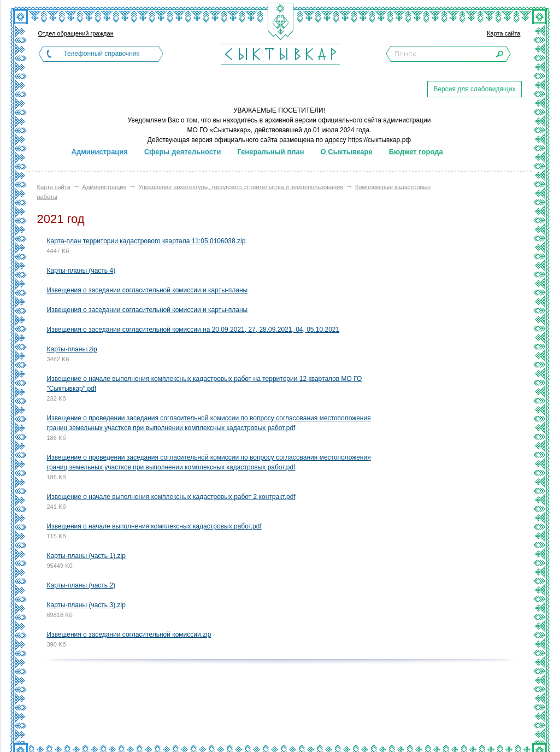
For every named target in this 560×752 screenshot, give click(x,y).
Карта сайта (503, 33)
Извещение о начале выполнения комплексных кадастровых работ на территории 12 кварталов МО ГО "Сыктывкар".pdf (205, 384)
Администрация (105, 187)
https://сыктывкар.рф (379, 140)
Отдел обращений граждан (76, 33)
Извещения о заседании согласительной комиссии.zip (129, 634)
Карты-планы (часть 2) (81, 585)
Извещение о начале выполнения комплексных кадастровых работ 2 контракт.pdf (171, 497)
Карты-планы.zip (72, 349)
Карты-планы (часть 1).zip (86, 556)
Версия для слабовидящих (474, 89)
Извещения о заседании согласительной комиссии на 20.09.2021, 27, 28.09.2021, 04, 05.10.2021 (193, 330)
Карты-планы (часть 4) (81, 271)
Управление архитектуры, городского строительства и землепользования (241, 187)
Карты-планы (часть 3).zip (86, 605)
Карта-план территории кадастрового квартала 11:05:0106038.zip (146, 241)
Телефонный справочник (101, 54)
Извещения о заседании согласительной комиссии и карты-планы (148, 290)
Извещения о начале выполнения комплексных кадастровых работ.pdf (154, 526)
